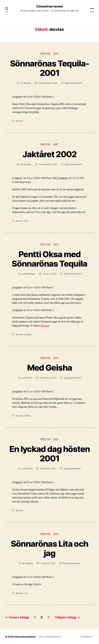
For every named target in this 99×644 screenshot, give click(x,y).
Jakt (56, 54)
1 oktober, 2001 (48, 563)
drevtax (19, 121)
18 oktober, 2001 (48, 469)
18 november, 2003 (48, 83)
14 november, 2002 (48, 164)
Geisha (27, 416)
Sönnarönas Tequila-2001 (49, 68)
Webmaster (30, 274)
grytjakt (28, 334)
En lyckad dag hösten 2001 (50, 454)
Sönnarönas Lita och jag (49, 548)
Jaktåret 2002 (49, 154)
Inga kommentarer (73, 83)
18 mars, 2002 (49, 274)
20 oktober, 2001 (48, 378)
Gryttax (45, 244)
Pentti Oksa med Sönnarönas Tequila (49, 259)
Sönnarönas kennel (49, 6)
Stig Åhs (27, 83)
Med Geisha (49, 368)
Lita (26, 221)
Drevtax (45, 54)
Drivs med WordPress (50, 637)
